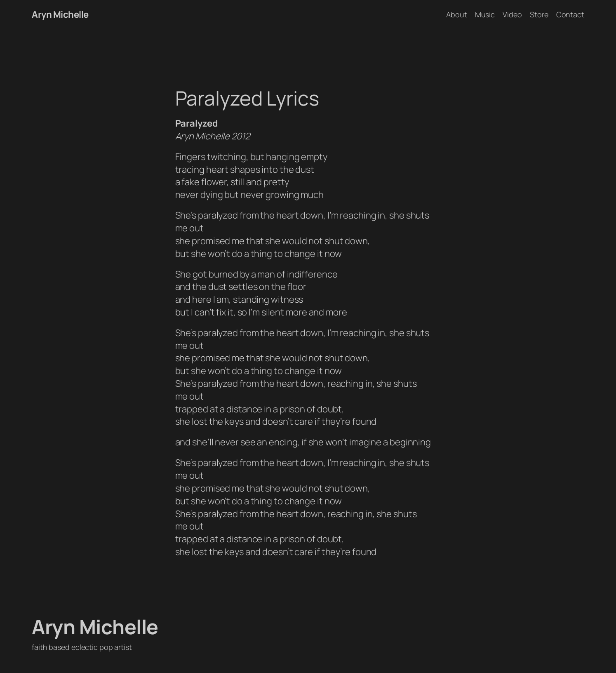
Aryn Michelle (60, 14)
